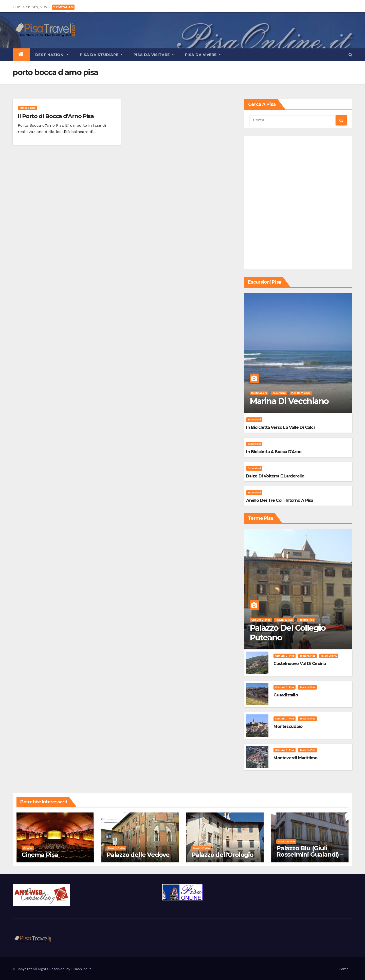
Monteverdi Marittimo (295, 758)
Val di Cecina (329, 656)
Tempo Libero (27, 108)
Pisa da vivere (203, 55)
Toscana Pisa (306, 620)
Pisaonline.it (81, 969)
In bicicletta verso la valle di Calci (280, 427)
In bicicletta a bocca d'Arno (274, 452)
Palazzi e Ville (284, 620)
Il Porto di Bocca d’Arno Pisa (56, 116)
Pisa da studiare (101, 55)
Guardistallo (286, 695)
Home (344, 969)
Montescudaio (288, 726)
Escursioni (279, 393)
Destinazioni (52, 55)
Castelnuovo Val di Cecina (300, 664)
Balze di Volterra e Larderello (275, 476)
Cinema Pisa (40, 855)
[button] (350, 55)
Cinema (28, 848)
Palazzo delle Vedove (138, 855)
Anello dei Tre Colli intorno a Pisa (280, 500)
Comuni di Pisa (261, 620)
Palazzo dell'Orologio (222, 855)
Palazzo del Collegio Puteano (288, 633)
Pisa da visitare (154, 55)
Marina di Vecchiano (289, 401)
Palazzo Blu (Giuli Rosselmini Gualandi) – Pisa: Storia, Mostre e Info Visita (310, 858)
